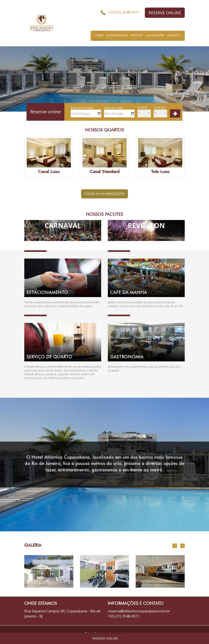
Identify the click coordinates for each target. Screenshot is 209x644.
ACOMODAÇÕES (117, 35)
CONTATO (173, 35)
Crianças (160, 111)
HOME (99, 35)
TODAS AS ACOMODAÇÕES (104, 194)
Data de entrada (86, 112)
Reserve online (45, 112)
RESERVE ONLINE (165, 13)
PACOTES (137, 35)
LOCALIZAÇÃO (155, 35)
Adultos (144, 111)
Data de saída (119, 112)
